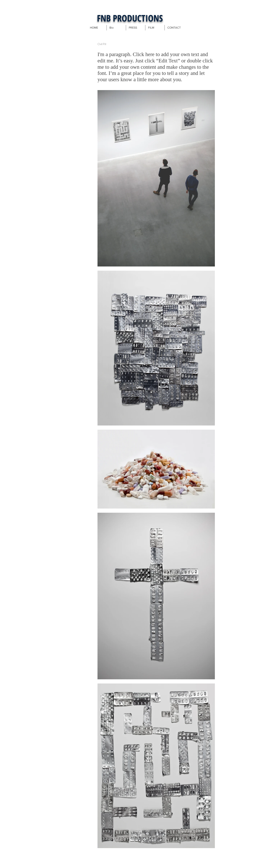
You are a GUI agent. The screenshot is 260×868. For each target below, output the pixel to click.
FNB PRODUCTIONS (130, 18)
